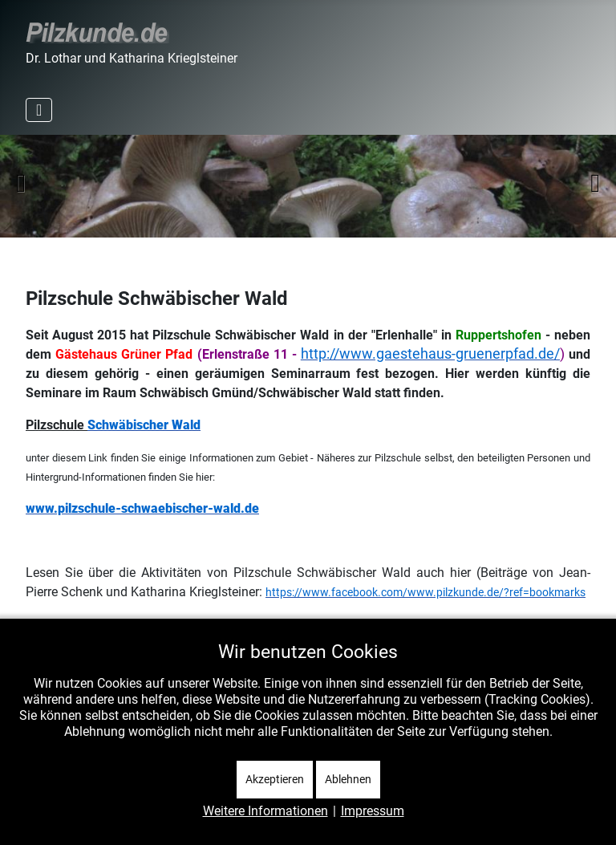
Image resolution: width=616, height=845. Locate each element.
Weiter (595, 183)
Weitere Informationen (265, 811)
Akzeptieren (275, 779)
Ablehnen (348, 779)
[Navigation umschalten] (39, 110)
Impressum (373, 811)
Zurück (21, 183)
